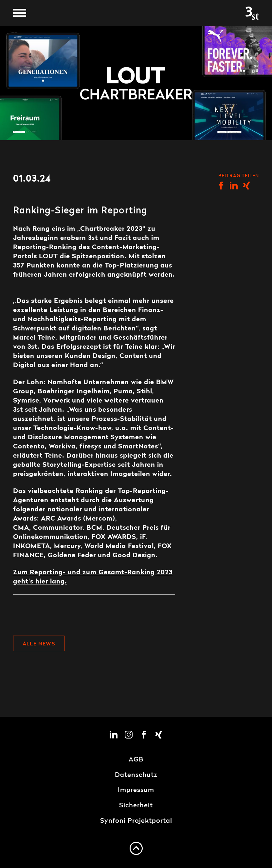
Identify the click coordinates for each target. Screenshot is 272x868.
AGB (136, 760)
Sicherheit (136, 806)
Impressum (136, 790)
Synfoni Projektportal (136, 821)
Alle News (39, 644)
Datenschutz (136, 775)
